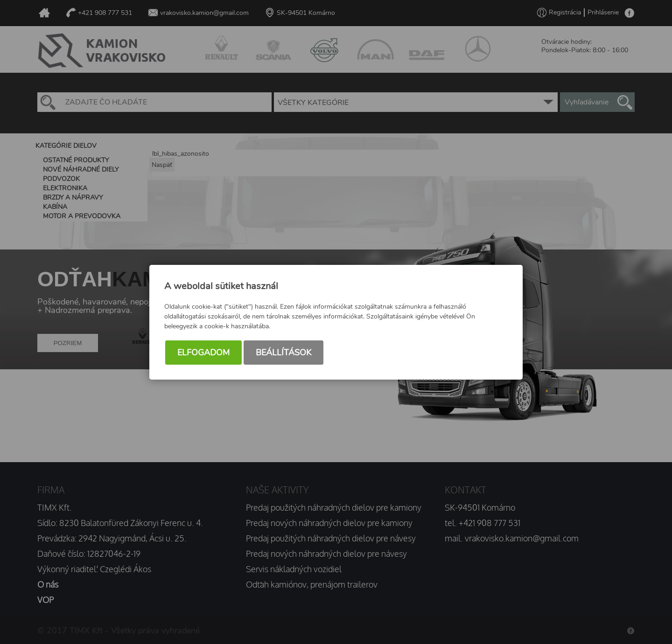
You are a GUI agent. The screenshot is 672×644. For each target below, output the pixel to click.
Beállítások (283, 353)
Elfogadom (203, 353)
